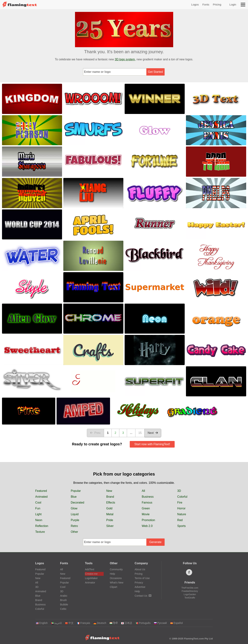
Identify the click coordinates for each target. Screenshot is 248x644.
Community (116, 569)
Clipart (114, 587)
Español (176, 623)
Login (233, 4)
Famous (147, 503)
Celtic (63, 609)
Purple (75, 520)
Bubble (64, 604)
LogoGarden (190, 594)
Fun (38, 508)
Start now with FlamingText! (152, 444)
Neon (39, 520)
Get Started (155, 72)
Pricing (217, 4)
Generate (155, 542)
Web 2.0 (147, 526)
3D (179, 491)
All (143, 491)
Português (143, 623)
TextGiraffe (190, 598)
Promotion (148, 520)
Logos (195, 4)
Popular (76, 491)
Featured (41, 491)
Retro (74, 526)
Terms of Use (142, 578)
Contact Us (143, 596)
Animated (41, 497)
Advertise (140, 587)
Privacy (139, 583)
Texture (40, 532)
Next (153, 433)
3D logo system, (125, 59)
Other (74, 532)
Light (38, 514)
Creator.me (91, 574)
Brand (110, 497)
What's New (117, 583)
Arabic (64, 596)
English (42, 623)
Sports (181, 526)
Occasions (116, 578)
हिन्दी (114, 623)
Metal (110, 514)
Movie (146, 514)
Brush (63, 600)
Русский (160, 623)
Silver (110, 526)
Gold (109, 508)
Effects (111, 503)
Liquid (75, 514)
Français (83, 623)
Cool (38, 503)
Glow (74, 508)
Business (148, 497)
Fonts (206, 4)
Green (146, 508)
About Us (140, 569)
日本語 (127, 623)
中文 (69, 623)
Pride (110, 520)
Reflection (42, 526)
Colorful (182, 497)
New (109, 491)
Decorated (78, 503)
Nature (182, 514)
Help (113, 574)
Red (180, 520)
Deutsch (100, 623)
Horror (181, 508)
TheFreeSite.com (190, 588)
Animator (90, 583)
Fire (180, 503)
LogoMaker (91, 578)
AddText (90, 569)
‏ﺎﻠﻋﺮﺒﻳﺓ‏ (56, 623)
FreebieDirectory (190, 591)
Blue (74, 497)
